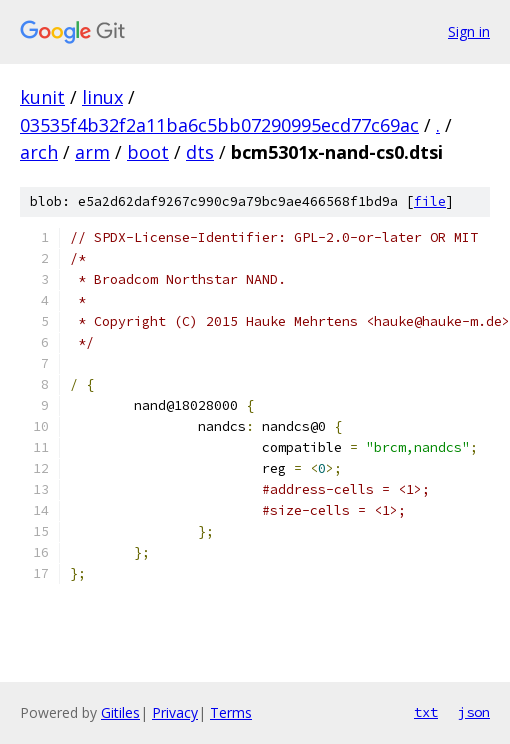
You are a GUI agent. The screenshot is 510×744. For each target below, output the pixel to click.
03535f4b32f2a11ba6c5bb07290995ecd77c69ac (219, 125)
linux (102, 97)
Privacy (175, 712)
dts (200, 152)
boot (148, 152)
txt (426, 712)
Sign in (469, 31)
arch (39, 152)
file (430, 201)
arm (92, 152)
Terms (231, 712)
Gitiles (120, 712)
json (474, 712)
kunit (42, 97)
